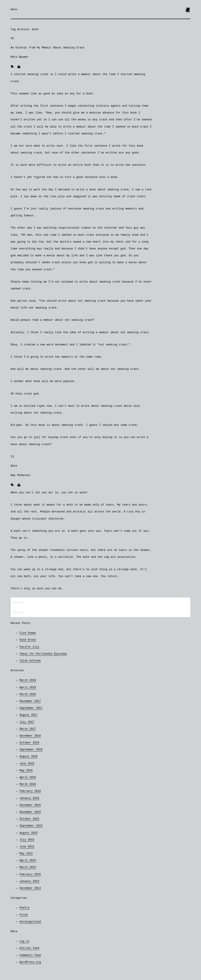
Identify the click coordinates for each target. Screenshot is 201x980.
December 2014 (30, 888)
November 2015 (30, 812)
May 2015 (26, 854)
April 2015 (28, 860)
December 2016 (30, 736)
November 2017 (30, 701)
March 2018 (28, 694)
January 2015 (29, 881)
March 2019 (28, 680)
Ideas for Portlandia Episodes (43, 654)
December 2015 (30, 805)
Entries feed (29, 948)
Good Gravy (28, 640)
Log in (24, 941)
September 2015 (31, 826)
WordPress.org (30, 962)
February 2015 (30, 874)
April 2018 (28, 687)
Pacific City (29, 647)
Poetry (24, 908)
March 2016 (28, 784)
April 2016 (28, 777)
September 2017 (31, 708)
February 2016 (30, 791)
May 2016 (26, 771)
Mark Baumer (20, 57)
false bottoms (30, 661)
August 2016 (29, 757)
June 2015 (27, 847)
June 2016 (27, 764)
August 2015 (29, 833)
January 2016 (29, 798)
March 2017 (28, 729)
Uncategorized (30, 922)
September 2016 (31, 750)
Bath (14, 466)
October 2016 (29, 743)
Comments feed (30, 955)
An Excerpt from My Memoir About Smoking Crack (48, 48)
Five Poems (28, 633)
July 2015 (27, 840)
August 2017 (29, 715)
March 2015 (28, 867)
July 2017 (27, 722)
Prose (24, 915)
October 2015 (29, 819)
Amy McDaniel (21, 475)
